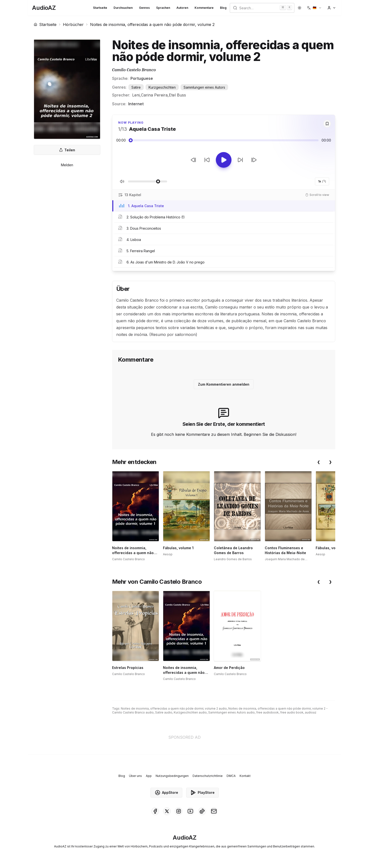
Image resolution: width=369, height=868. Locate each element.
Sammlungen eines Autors (204, 87)
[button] (314, 8)
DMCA (231, 776)
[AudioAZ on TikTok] (202, 811)
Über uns (135, 776)
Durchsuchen (123, 8)
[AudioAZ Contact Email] (214, 811)
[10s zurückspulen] (207, 160)
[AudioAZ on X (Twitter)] (167, 811)
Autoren (182, 8)
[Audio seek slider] (224, 140)
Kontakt (245, 776)
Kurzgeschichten (162, 87)
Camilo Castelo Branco (134, 70)
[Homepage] (44, 8)
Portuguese (142, 78)
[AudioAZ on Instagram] (179, 811)
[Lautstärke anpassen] (148, 181)
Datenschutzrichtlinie (208, 776)
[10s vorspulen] (240, 160)
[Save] (327, 124)
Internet (136, 104)
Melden (67, 165)
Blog (223, 8)
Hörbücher (73, 24)
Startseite (100, 8)
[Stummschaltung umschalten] (122, 181)
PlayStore (202, 793)
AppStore (166, 793)
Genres (144, 8)
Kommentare (204, 8)
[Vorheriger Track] (193, 160)
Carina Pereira (154, 95)
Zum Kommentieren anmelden (224, 384)
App (149, 776)
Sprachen (163, 8)
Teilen (67, 150)
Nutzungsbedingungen (172, 776)
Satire (136, 87)
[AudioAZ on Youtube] (190, 811)
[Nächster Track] (254, 160)
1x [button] (322, 181)
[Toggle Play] (224, 160)
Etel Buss (177, 95)
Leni (136, 95)
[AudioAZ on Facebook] (155, 811)
